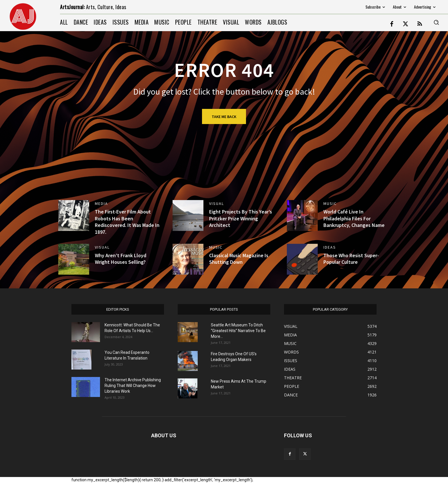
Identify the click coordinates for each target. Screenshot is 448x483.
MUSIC (330, 203)
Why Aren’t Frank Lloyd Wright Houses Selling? (121, 259)
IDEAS (330, 247)
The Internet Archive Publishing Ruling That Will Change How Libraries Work (133, 386)
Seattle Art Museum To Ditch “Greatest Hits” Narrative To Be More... (238, 331)
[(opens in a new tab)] (74, 215)
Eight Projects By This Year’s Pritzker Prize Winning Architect (241, 218)
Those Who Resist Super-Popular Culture (351, 259)
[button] (436, 22)
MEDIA (101, 203)
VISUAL (217, 203)
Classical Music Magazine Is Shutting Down (239, 259)
